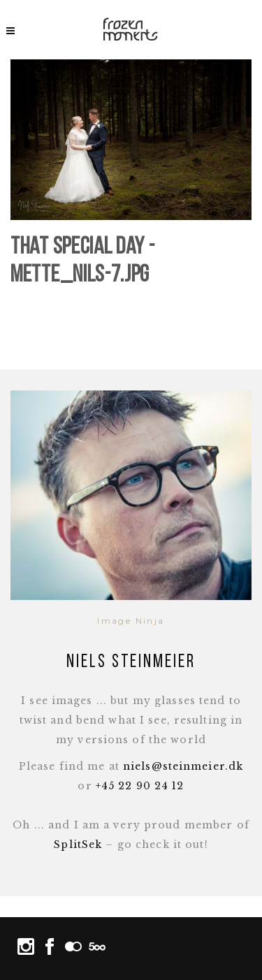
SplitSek (78, 844)
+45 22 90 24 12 (140, 786)
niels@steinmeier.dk (183, 766)
